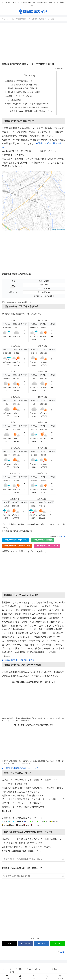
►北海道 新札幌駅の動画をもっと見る (20, 768)
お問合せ (55, 969)
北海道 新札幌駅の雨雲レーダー (21, 81)
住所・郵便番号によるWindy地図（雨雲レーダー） (29, 104)
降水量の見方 (15, 100)
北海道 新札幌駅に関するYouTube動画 (24, 92)
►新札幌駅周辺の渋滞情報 (43, 540)
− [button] (5, 178)
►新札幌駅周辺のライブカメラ (47, 546)
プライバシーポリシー (34, 969)
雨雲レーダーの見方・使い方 (20, 96)
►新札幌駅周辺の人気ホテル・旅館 (17, 546)
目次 (26, 75)
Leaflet (54, 230)
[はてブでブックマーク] (41, 944)
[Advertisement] (33, 43)
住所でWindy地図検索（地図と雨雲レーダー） (29, 108)
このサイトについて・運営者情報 (12, 971)
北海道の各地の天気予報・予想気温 (22, 88)
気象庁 (62, 537)
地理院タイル (61, 230)
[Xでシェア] (9, 944)
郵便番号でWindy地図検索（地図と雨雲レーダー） (31, 111)
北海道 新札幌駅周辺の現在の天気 (24, 85)
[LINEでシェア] (58, 944)
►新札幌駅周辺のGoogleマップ (16, 540)
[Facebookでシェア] (26, 944)
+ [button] (5, 175)
